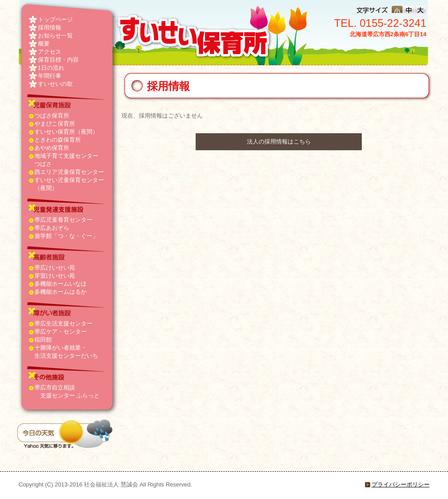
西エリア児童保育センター (69, 172)
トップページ (55, 19)
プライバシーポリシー (401, 484)
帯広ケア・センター (61, 332)
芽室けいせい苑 (55, 276)
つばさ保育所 (52, 116)
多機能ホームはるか (61, 292)
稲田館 (43, 340)
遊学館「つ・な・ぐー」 (66, 236)
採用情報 (50, 27)
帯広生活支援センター (63, 324)
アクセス (50, 52)
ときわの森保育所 (58, 140)
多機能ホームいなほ (61, 284)
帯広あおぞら (52, 228)
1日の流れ (51, 68)
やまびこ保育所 (55, 124)
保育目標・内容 (58, 60)
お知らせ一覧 (55, 36)
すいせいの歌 (55, 84)
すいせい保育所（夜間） (66, 132)
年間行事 (50, 76)
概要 (44, 44)
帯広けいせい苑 (55, 268)
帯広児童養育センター (63, 220)
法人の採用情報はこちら (279, 142)
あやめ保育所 (52, 148)
